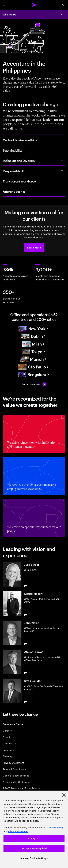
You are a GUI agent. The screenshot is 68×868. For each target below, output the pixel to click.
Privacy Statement (13, 763)
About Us (8, 737)
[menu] (5, 5)
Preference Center (13, 724)
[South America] (34, 367)
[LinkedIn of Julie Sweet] (26, 586)
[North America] (34, 329)
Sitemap (8, 756)
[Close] (64, 795)
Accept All (34, 838)
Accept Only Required (34, 848)
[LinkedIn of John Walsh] (26, 644)
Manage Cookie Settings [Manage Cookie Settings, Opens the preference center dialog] (34, 858)
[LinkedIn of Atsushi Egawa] (26, 673)
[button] (34, 247)
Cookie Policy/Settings (16, 775)
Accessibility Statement (17, 782)
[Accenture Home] (34, 5)
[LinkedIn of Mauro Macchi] (26, 615)
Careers (7, 730)
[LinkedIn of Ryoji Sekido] (26, 702)
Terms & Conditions (14, 769)
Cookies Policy (55, 828)
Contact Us (9, 743)
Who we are (10, 14)
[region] (34, 829)
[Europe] (34, 336)
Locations (9, 750)
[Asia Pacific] (34, 352)
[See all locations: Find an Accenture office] (34, 384)
